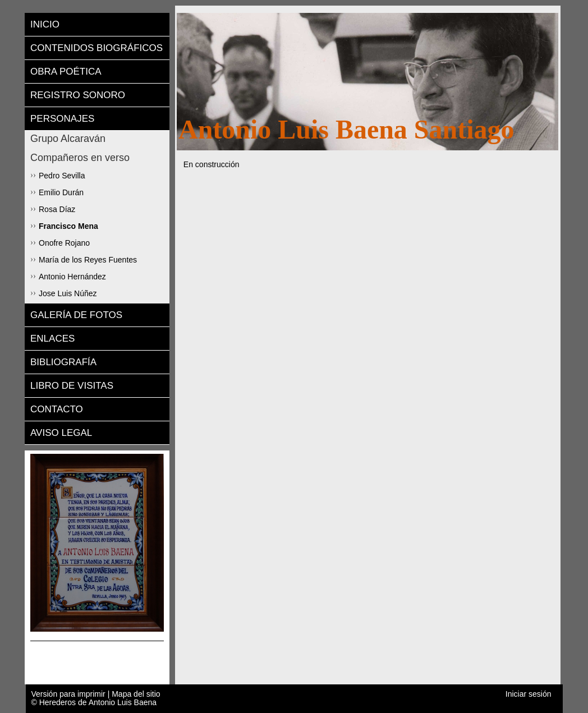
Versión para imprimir (70, 694)
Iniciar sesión (529, 694)
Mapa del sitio (136, 694)
